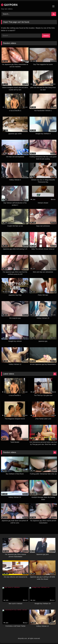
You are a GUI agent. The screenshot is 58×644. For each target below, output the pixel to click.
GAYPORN (9, 5)
